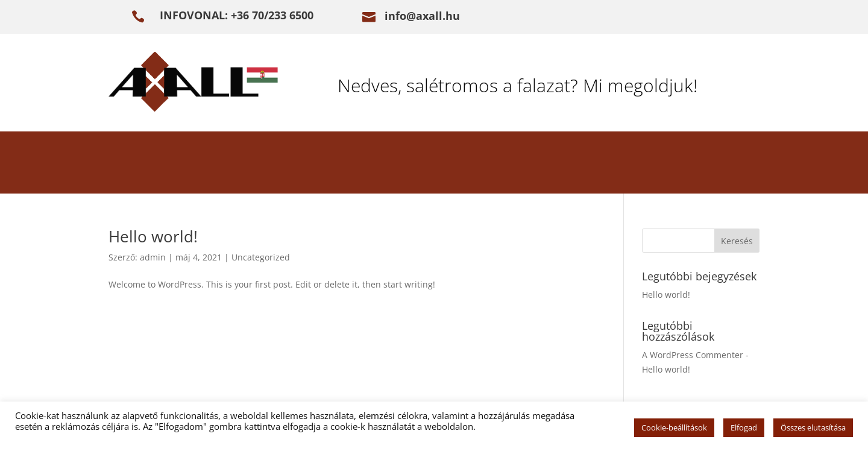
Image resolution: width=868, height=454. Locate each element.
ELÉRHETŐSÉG (705, 165)
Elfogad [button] (744, 427)
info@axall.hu (422, 16)
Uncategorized (261, 257)
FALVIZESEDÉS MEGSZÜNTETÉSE (302, 165)
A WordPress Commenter (693, 355)
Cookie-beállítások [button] (674, 427)
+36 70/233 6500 (272, 15)
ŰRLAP (438, 165)
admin (153, 257)
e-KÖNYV (613, 165)
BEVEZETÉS (154, 165)
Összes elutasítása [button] (813, 427)
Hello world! (153, 236)
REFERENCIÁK (522, 165)
